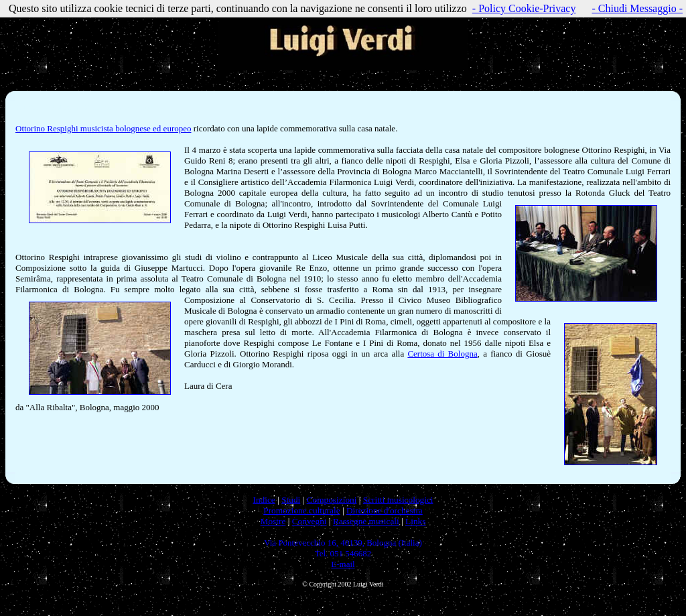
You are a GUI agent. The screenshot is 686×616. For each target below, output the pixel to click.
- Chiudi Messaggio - (637, 8)
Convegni (310, 521)
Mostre (273, 521)
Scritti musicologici (398, 500)
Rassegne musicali (366, 521)
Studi (291, 500)
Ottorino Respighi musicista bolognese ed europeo (103, 128)
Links (415, 521)
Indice (264, 500)
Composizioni (332, 500)
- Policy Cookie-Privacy (524, 8)
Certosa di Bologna (442, 354)
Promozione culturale (301, 510)
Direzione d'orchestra (385, 510)
